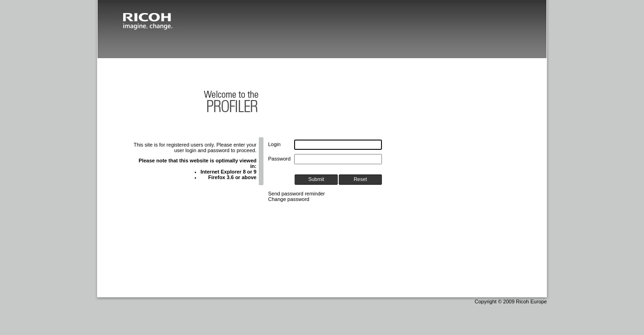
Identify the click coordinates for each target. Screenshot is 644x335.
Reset (360, 179)
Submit (316, 179)
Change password (289, 199)
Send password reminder (296, 194)
